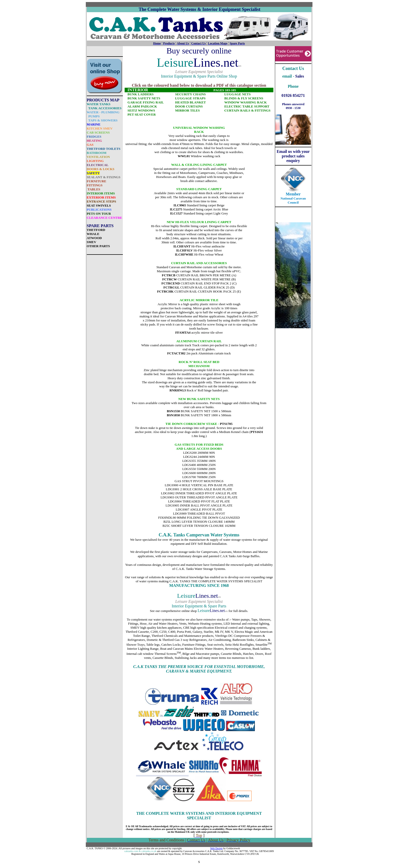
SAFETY (93, 173)
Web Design (216, 848)
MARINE (94, 124)
